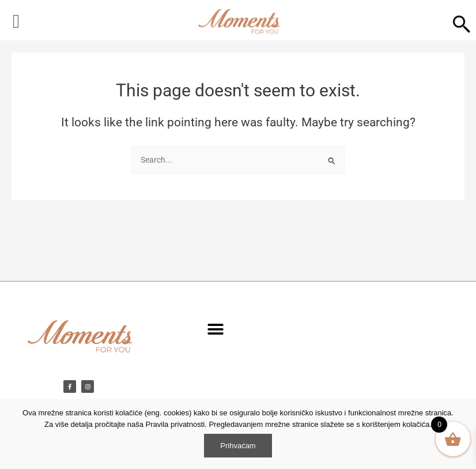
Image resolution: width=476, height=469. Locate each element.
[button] (215, 329)
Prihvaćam (238, 446)
